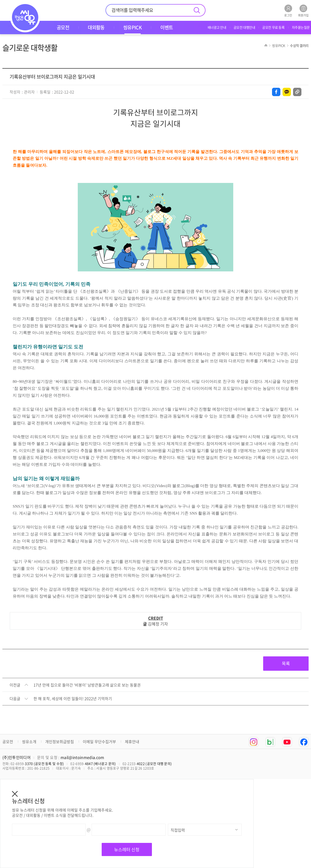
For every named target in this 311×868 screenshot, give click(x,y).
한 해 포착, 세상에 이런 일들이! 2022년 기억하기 (73, 699)
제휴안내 (132, 742)
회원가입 (303, 11)
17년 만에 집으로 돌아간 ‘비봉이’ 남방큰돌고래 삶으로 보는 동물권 (87, 685)
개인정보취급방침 (60, 742)
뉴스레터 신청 (127, 849)
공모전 (8, 742)
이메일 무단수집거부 (99, 742)
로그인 (288, 11)
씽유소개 (29, 742)
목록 (286, 663)
